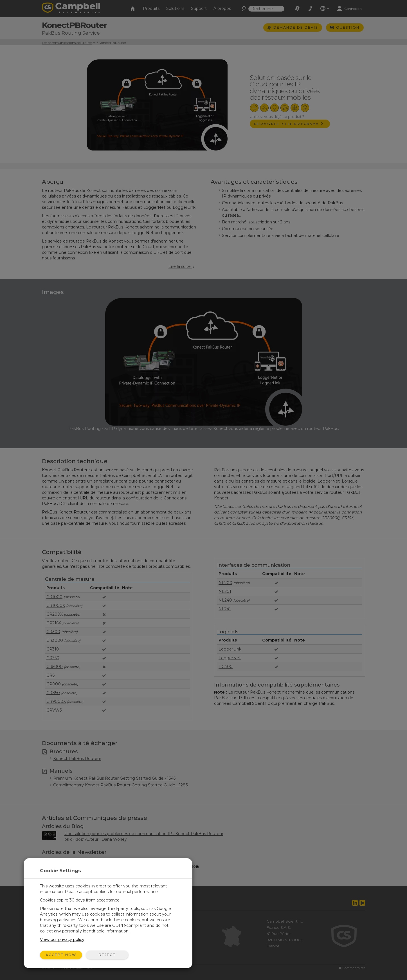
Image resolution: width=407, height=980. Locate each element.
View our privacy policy (62, 939)
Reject (107, 955)
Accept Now (61, 955)
